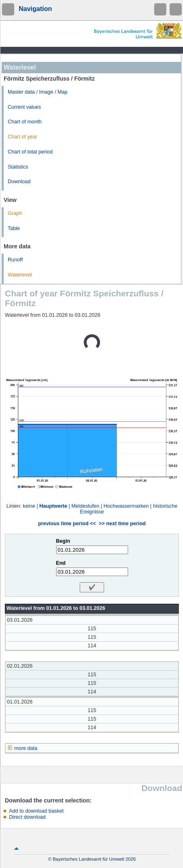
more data (26, 748)
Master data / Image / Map (38, 92)
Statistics (18, 167)
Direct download (27, 817)
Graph (15, 213)
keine (29, 506)
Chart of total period (30, 152)
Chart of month (25, 122)
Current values (24, 107)
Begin (63, 541)
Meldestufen (86, 506)
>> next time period (122, 524)
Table (14, 228)
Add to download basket (36, 811)
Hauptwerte (53, 506)
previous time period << (67, 524)
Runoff (15, 260)
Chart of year (23, 137)
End (61, 563)
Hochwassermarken (126, 506)
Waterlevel (20, 275)
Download (19, 182)
